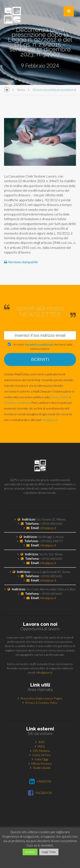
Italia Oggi (41, 759)
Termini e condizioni (17, 403)
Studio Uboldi (41, 768)
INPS (41, 742)
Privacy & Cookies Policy (41, 703)
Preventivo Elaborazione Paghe (41, 698)
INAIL (41, 746)
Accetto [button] (30, 852)
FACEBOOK (40, 793)
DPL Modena (41, 751)
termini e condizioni (39, 344)
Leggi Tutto (49, 852)
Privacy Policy (60, 397)
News (21, 90)
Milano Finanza (41, 763)
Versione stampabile (21, 262)
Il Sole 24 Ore (41, 755)
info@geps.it (50, 420)
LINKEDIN (40, 781)
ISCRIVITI (40, 359)
